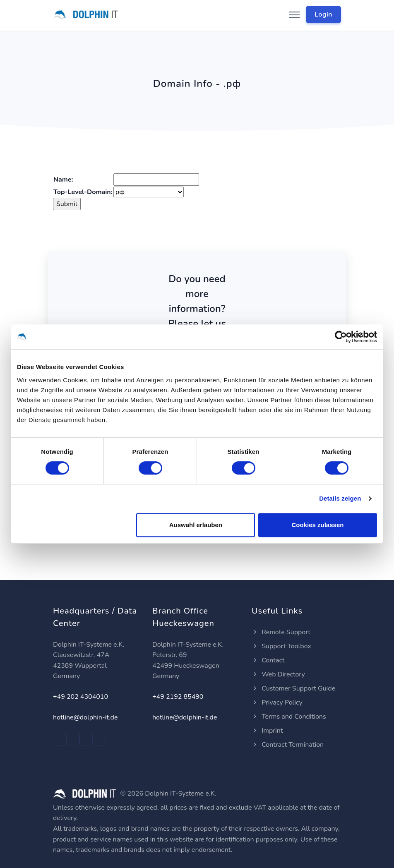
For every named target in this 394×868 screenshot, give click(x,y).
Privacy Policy (277, 703)
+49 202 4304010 (80, 697)
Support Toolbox (281, 646)
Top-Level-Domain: (83, 192)
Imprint (267, 731)
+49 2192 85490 (178, 697)
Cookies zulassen (318, 525)
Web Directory (278, 674)
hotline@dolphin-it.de (85, 717)
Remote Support (281, 632)
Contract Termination (288, 745)
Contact (268, 660)
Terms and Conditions (289, 717)
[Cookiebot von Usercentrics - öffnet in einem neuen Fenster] (341, 337)
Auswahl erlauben (196, 525)
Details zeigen (340, 498)
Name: (63, 180)
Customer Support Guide (293, 688)
